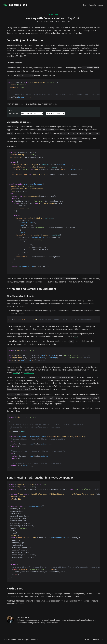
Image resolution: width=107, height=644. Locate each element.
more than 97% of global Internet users (51, 71)
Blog (84, 5)
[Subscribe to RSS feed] (103, 639)
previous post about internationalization (39, 45)
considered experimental (17, 383)
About (101, 5)
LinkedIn (95, 639)
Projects (92, 5)
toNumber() (29, 372)
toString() (17, 372)
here (54, 104)
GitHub (74, 600)
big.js (76, 336)
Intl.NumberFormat (56, 68)
